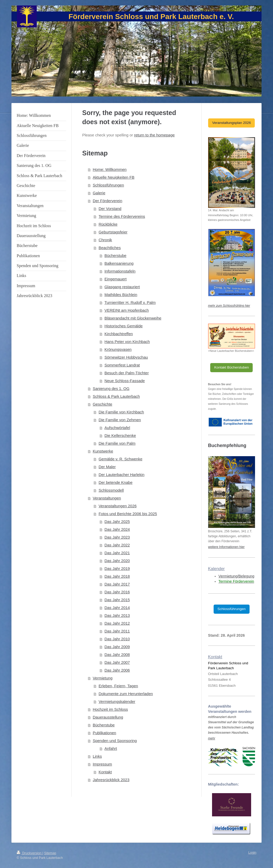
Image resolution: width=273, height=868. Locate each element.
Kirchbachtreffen (119, 334)
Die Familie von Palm (117, 443)
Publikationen (104, 733)
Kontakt (105, 772)
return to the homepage (154, 135)
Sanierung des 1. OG (111, 388)
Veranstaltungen (107, 498)
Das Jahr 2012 (117, 623)
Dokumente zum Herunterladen (126, 694)
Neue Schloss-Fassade (125, 381)
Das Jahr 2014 (117, 608)
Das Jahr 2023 (117, 537)
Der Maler (107, 467)
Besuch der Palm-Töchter (127, 373)
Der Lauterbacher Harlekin (121, 475)
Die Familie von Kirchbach (121, 412)
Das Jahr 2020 (117, 561)
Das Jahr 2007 (117, 662)
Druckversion (29, 853)
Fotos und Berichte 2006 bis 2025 (128, 514)
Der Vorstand (110, 209)
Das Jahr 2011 (117, 631)
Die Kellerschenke (120, 435)
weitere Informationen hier (226, 547)
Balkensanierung (119, 263)
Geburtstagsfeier (113, 232)
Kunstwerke (103, 451)
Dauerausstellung (108, 717)
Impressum (102, 764)
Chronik (105, 240)
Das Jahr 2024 (117, 529)
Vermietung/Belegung (237, 576)
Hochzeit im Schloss (110, 709)
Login (252, 853)
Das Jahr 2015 (117, 600)
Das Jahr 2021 (117, 553)
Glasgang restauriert (122, 287)
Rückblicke (108, 224)
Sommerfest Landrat (122, 365)
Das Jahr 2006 (117, 670)
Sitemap (50, 853)
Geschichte (103, 404)
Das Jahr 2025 (117, 522)
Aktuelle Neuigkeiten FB (114, 177)
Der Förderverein (107, 201)
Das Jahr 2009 (117, 647)
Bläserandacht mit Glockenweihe (133, 318)
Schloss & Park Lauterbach (116, 396)
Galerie (99, 193)
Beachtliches (110, 248)
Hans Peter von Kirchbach (127, 342)
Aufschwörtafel (117, 428)
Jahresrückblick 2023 (111, 780)
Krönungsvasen (118, 349)
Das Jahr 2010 (117, 639)
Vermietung (103, 678)
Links (97, 756)
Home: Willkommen (110, 169)
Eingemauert (116, 279)
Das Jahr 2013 (117, 615)
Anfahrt (111, 748)
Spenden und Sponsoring (115, 741)
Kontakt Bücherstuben (231, 367)
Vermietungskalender (117, 701)
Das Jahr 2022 (117, 545)
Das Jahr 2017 (117, 584)
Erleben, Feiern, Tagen (118, 686)
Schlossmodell (111, 490)
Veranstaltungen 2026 (117, 506)
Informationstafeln (120, 271)
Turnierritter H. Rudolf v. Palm (130, 302)
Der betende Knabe (115, 482)
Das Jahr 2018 (117, 576)
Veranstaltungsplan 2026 (231, 123)
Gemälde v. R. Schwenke (120, 459)
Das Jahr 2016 (117, 592)
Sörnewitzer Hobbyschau (126, 357)
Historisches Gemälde (124, 326)
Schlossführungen (108, 185)
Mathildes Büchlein (121, 295)
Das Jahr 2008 (117, 655)
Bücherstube (115, 255)
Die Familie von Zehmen (120, 420)
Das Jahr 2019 (117, 568)
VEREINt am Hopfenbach (127, 310)
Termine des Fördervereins (122, 216)
